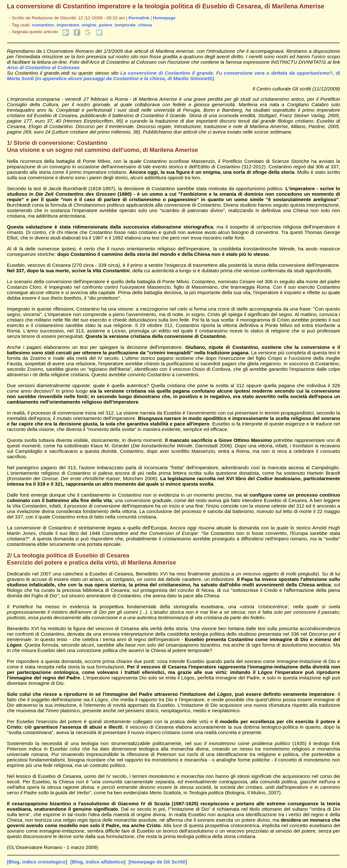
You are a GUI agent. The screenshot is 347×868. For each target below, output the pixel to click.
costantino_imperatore (56, 25)
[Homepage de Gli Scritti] (158, 862)
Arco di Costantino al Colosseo (43, 67)
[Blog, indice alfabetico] (98, 862)
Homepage (164, 18)
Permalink (139, 18)
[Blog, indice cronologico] (37, 862)
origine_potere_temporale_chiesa (117, 25)
